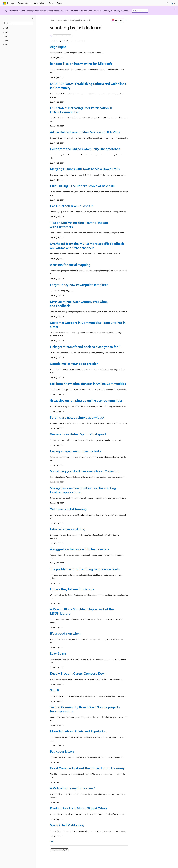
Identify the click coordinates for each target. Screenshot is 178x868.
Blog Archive (62, 20)
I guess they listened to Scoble (72, 589)
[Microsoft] (4, 3)
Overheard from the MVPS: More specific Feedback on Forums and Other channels (87, 246)
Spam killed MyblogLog (67, 825)
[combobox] (18, 23)
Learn (52, 20)
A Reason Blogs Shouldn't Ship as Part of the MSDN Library (82, 611)
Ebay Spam (58, 653)
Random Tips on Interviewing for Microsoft (81, 63)
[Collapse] (33, 18)
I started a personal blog (68, 529)
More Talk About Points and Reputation (78, 731)
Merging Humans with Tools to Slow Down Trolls (85, 169)
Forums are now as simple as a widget (77, 417)
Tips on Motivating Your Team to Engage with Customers (79, 225)
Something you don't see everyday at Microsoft (84, 471)
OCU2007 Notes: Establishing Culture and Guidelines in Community (88, 86)
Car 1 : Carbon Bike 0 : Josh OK (72, 206)
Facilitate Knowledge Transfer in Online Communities (88, 383)
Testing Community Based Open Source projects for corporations (85, 709)
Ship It (55, 690)
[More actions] (126, 20)
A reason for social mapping (70, 265)
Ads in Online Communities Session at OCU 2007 (85, 132)
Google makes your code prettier (74, 364)
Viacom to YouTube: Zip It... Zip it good (78, 434)
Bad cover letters (62, 751)
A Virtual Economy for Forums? (72, 788)
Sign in (173, 3)
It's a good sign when (65, 633)
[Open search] (167, 3)
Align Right (58, 47)
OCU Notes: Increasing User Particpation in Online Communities (81, 110)
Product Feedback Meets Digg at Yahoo (78, 808)
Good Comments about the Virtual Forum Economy (87, 768)
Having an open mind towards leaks (76, 451)
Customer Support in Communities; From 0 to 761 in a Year (88, 325)
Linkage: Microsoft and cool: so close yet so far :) (85, 347)
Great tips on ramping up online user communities (86, 400)
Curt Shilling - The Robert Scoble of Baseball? (83, 186)
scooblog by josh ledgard (79, 20)
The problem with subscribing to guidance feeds (85, 569)
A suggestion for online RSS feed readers (80, 549)
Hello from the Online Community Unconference (85, 149)
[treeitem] (18, 28)
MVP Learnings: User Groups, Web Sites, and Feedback (79, 304)
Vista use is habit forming (68, 509)
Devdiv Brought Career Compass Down (78, 673)
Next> (52, 841)
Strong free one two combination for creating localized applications (83, 490)
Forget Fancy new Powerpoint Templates (79, 285)
